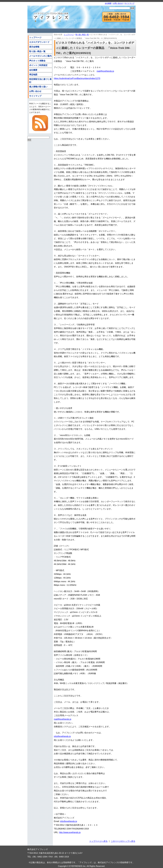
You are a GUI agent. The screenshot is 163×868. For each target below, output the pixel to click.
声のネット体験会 (37, 61)
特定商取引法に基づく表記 (40, 81)
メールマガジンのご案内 (40, 56)
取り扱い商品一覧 (82, 35)
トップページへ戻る (98, 841)
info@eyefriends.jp (62, 736)
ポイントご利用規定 (38, 65)
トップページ (69, 35)
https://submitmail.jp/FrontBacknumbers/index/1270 (77, 78)
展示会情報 (34, 47)
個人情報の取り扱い (38, 87)
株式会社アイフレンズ (50, 17)
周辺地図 (33, 75)
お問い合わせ (118, 3)
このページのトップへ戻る (123, 841)
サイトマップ (129, 3)
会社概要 (108, 3)
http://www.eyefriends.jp (70, 832)
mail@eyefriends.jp (105, 71)
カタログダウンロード (39, 42)
